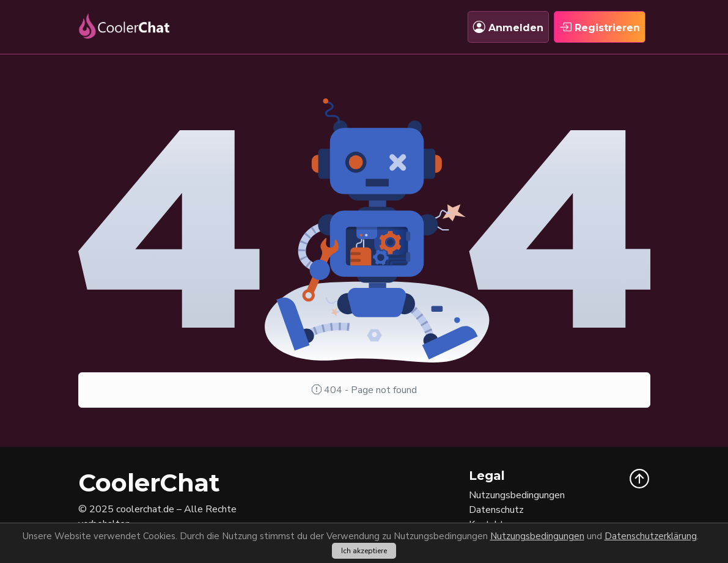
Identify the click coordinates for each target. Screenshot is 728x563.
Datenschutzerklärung (651, 536)
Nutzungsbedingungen (537, 536)
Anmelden (508, 27)
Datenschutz (496, 510)
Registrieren (600, 27)
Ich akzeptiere (364, 551)
